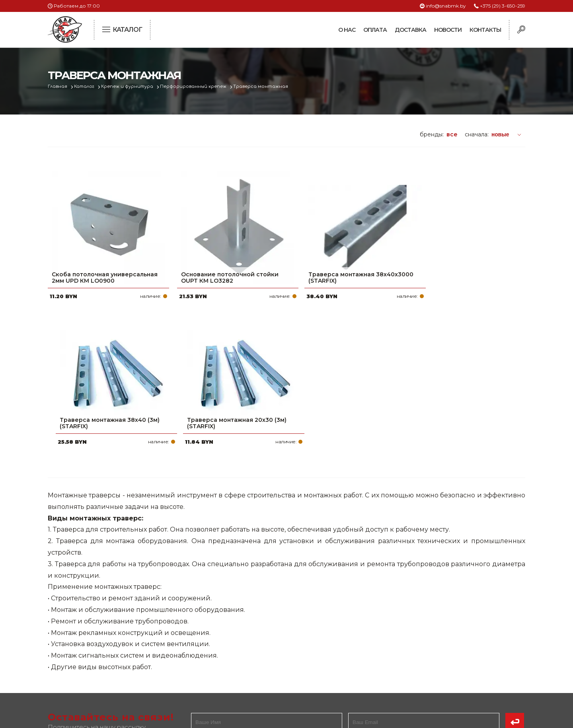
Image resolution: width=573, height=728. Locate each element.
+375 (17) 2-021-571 (418, 625)
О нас (347, 30)
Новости (448, 30)
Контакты (485, 30)
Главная (58, 86)
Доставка (410, 30)
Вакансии (240, 676)
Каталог (86, 86)
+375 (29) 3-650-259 (503, 6)
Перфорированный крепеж (198, 86)
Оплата (375, 30)
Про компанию (248, 612)
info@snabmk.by (446, 6)
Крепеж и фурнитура (131, 86)
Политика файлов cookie (82, 665)
